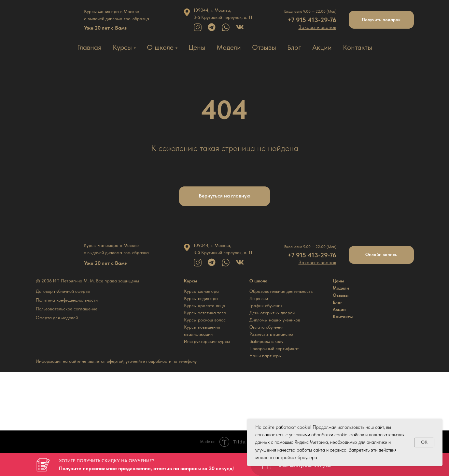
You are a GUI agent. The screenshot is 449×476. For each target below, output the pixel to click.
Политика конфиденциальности (67, 300)
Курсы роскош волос (205, 320)
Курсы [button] (122, 47)
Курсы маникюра (201, 291)
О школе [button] (160, 47)
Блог (294, 47)
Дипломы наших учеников (275, 320)
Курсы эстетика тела (205, 313)
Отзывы (264, 47)
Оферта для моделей (57, 318)
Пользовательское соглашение (67, 309)
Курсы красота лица (205, 306)
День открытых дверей (272, 313)
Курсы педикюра (201, 298)
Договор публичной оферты (63, 291)
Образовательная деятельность (281, 291)
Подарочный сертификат (274, 348)
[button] (317, 27)
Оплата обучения (267, 327)
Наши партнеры (266, 356)
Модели (229, 47)
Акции (322, 47)
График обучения (266, 306)
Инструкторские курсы (207, 341)
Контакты (358, 47)
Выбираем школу (266, 341)
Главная (89, 47)
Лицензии (259, 298)
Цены (197, 47)
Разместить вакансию (271, 334)
